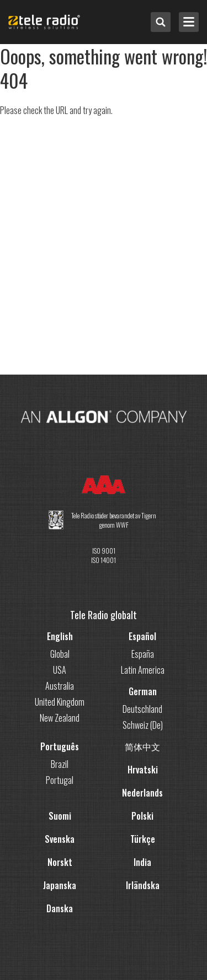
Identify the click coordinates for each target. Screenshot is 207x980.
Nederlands (142, 793)
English (60, 636)
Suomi (60, 816)
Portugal (60, 780)
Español (142, 636)
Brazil (60, 764)
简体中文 (142, 746)
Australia (60, 686)
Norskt (60, 862)
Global (60, 654)
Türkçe (143, 839)
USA (60, 670)
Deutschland (142, 709)
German (143, 691)
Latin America (143, 670)
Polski (142, 816)
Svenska (60, 839)
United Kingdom (60, 702)
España (143, 654)
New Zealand (60, 718)
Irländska (143, 885)
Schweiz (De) (143, 725)
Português (60, 746)
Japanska (60, 885)
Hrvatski (143, 770)
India (142, 862)
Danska (60, 908)
